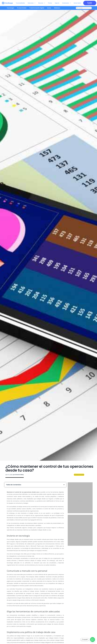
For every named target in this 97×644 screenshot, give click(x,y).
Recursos (42, 3)
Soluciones (32, 3)
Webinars (57, 8)
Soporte (57, 3)
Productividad (22, 8)
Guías (49, 8)
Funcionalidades (20, 3)
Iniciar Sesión (77, 3)
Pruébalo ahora (80, 505)
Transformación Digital (37, 8)
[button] (64, 485)
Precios (50, 3)
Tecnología (10, 8)
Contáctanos (66, 3)
